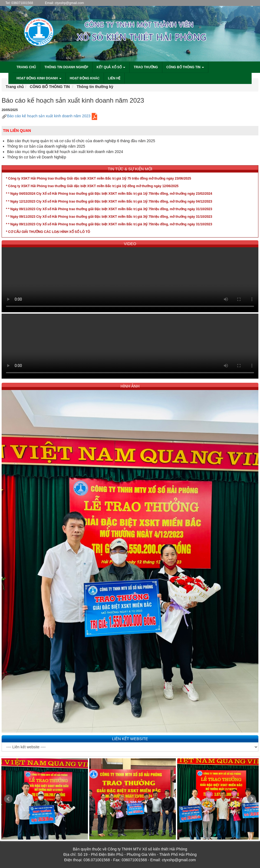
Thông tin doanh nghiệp (66, 67)
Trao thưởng (146, 67)
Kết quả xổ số (111, 67)
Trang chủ (26, 67)
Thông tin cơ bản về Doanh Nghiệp (37, 157)
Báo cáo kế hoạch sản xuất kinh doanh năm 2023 (50, 116)
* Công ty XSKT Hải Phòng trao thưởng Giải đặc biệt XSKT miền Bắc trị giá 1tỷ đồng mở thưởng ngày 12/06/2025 (92, 186)
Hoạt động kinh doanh (39, 78)
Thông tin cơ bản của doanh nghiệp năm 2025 (46, 146)
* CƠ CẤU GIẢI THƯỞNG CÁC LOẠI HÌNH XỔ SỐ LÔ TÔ (48, 232)
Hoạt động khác (85, 78)
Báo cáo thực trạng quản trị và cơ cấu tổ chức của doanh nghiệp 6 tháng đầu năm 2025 (81, 141)
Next (252, 799)
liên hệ (114, 78)
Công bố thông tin (185, 67)
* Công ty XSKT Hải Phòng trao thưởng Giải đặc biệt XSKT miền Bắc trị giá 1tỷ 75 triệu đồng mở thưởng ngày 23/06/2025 (98, 178)
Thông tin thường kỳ (95, 87)
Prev (8, 799)
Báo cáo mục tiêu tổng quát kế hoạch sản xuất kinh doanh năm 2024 (65, 152)
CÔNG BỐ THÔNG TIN (50, 87)
